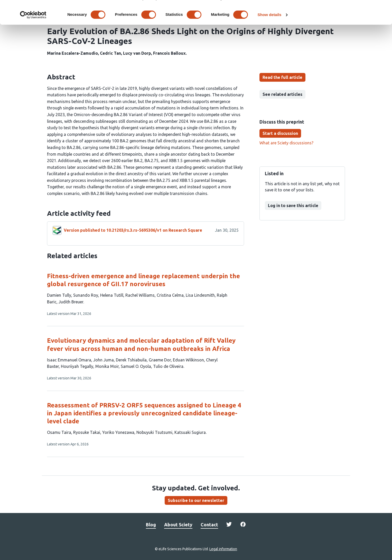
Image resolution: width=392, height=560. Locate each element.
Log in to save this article (293, 206)
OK (336, 12)
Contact (209, 525)
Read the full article (282, 77)
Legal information (223, 549)
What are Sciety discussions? (286, 143)
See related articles (282, 94)
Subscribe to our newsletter (196, 500)
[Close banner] (384, 8)
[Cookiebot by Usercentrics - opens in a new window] (33, 35)
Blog (151, 525)
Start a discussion (280, 133)
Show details (270, 35)
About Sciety (178, 525)
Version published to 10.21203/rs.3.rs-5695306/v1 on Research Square (133, 230)
